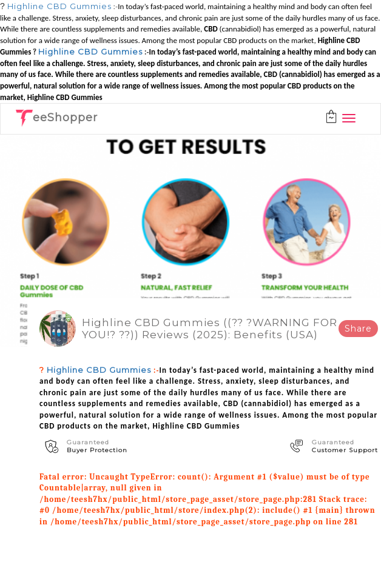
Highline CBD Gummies (59, 6)
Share (358, 329)
